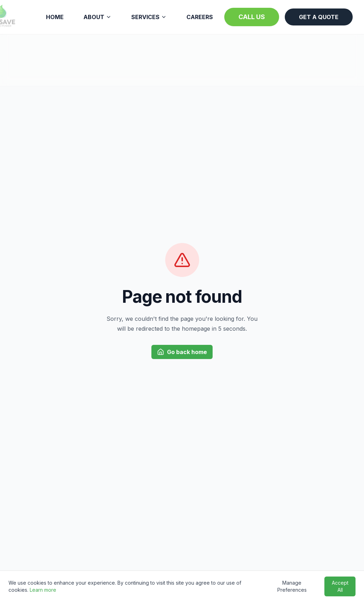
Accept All (340, 586)
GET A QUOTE (319, 17)
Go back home (182, 352)
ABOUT (97, 17)
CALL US (252, 17)
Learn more (43, 590)
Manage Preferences (292, 586)
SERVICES (149, 17)
